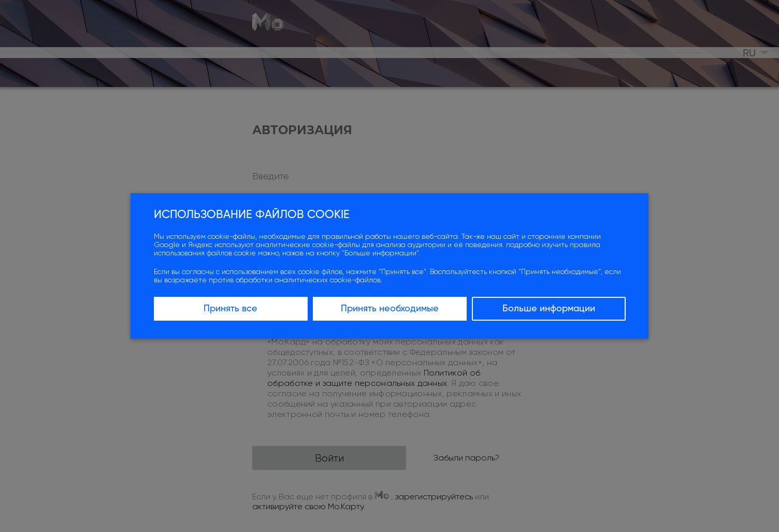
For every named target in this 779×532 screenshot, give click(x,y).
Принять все (230, 309)
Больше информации (549, 309)
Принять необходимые (390, 309)
